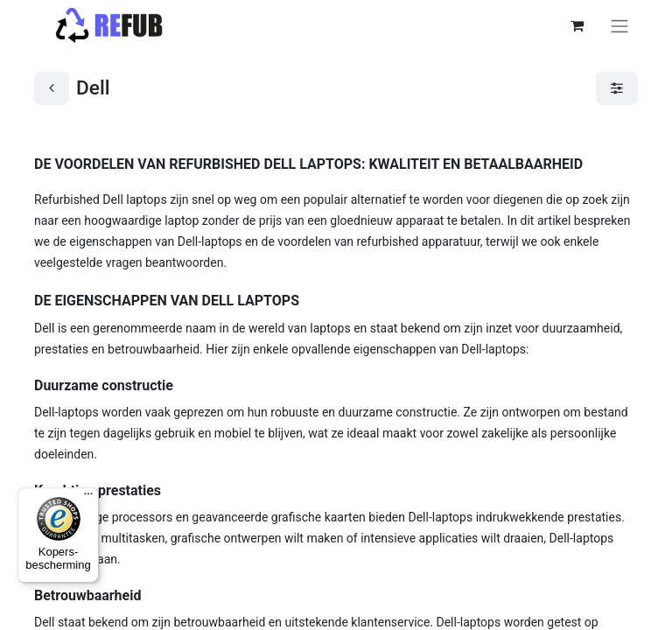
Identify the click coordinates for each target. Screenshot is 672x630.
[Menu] (88, 498)
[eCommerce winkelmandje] (577, 25)
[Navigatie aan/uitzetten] (619, 26)
